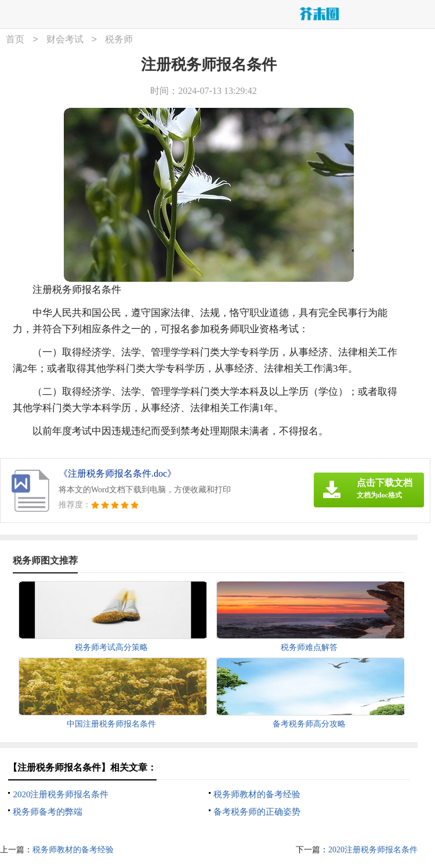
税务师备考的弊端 (48, 812)
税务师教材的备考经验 (257, 794)
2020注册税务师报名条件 (61, 794)
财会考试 (65, 40)
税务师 (119, 40)
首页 (15, 40)
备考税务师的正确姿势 (257, 812)
